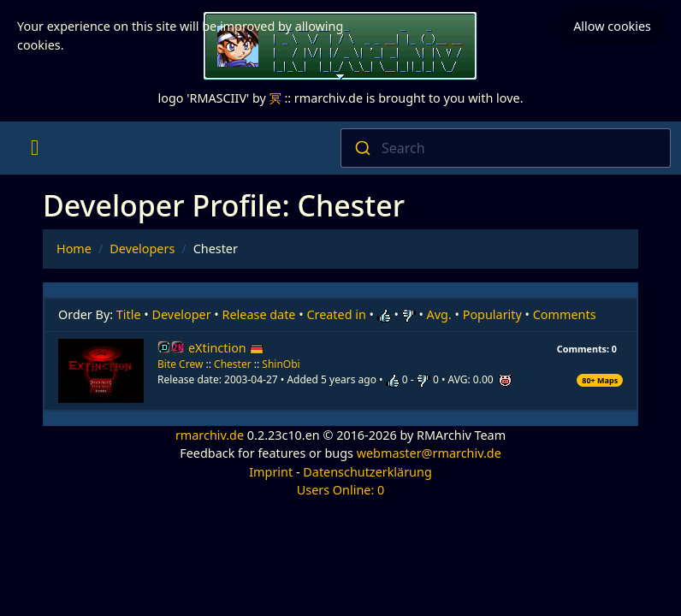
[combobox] (506, 148)
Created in (336, 314)
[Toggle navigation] (35, 148)
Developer (182, 314)
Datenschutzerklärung (367, 472)
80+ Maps (600, 380)
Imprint (271, 472)
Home (74, 249)
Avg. (439, 314)
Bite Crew (180, 364)
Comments (565, 314)
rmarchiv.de (210, 435)
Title (129, 314)
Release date (259, 314)
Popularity (492, 314)
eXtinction (226, 348)
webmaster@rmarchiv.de (429, 453)
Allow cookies (612, 26)
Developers (142, 249)
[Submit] (361, 148)
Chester (233, 364)
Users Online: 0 (341, 490)
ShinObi (281, 364)
